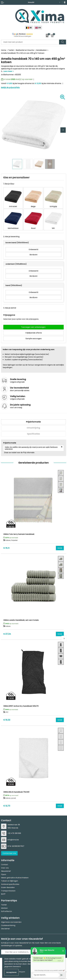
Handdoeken (41, 50)
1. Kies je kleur (9, 184)
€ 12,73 (7, 806)
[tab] (33, 422)
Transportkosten (8, 891)
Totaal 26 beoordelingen (22, 36)
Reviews (22, 34)
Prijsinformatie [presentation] (33, 422)
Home (4, 50)
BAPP (3, 894)
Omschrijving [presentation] (33, 428)
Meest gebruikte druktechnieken (15, 878)
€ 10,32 (7, 720)
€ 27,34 (7, 634)
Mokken (4, 908)
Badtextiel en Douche (25, 50)
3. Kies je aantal (10, 308)
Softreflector (7, 911)
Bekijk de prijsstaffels (10, 87)
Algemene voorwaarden (11, 922)
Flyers (4, 874)
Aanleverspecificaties (10, 884)
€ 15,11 (6, 548)
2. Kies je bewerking (11, 237)
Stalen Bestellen (8, 887)
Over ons (5, 868)
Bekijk (60, 548)
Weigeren (22, 972)
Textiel (11, 50)
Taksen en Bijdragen (10, 881)
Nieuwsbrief (6, 871)
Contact (5, 865)
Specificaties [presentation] (33, 434)
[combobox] (30, 42)
